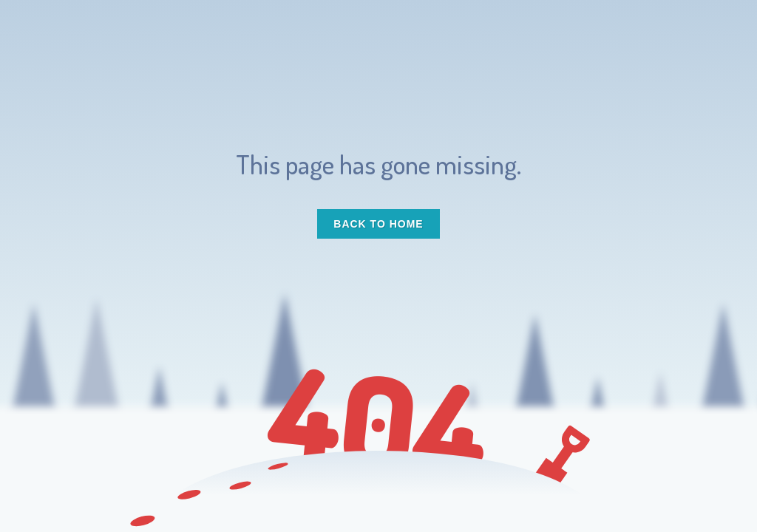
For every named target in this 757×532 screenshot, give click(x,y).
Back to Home (378, 224)
